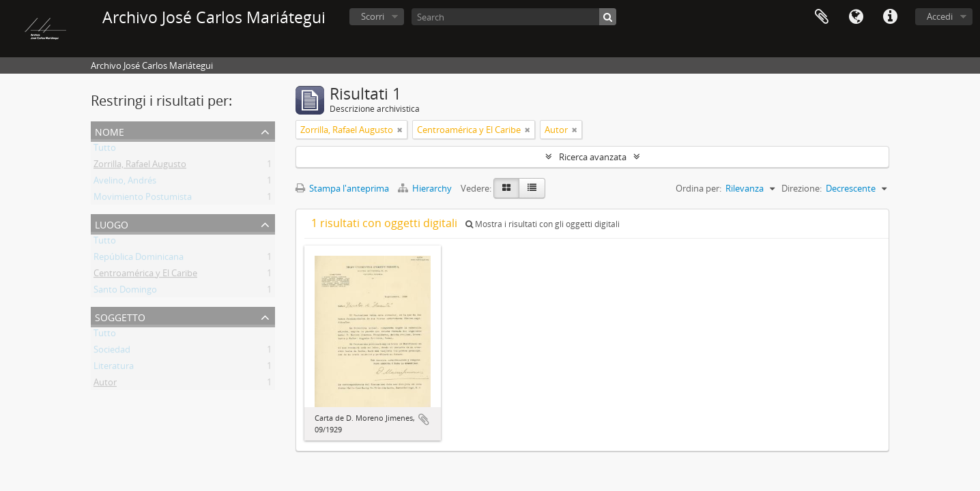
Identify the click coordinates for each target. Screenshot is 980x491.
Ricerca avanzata (593, 157)
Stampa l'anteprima (342, 188)
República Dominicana (139, 259)
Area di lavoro (822, 17)
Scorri (373, 16)
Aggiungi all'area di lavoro (424, 419)
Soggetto (120, 316)
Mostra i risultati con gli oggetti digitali (543, 224)
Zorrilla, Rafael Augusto (140, 166)
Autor (105, 385)
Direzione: (802, 188)
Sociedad (112, 352)
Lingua (856, 17)
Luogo (112, 223)
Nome (110, 131)
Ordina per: (698, 188)
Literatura (114, 368)
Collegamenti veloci (890, 17)
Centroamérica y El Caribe (145, 276)
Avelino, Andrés (125, 183)
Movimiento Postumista (143, 199)
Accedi (940, 16)
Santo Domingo (125, 292)
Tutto (105, 150)
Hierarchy (426, 188)
